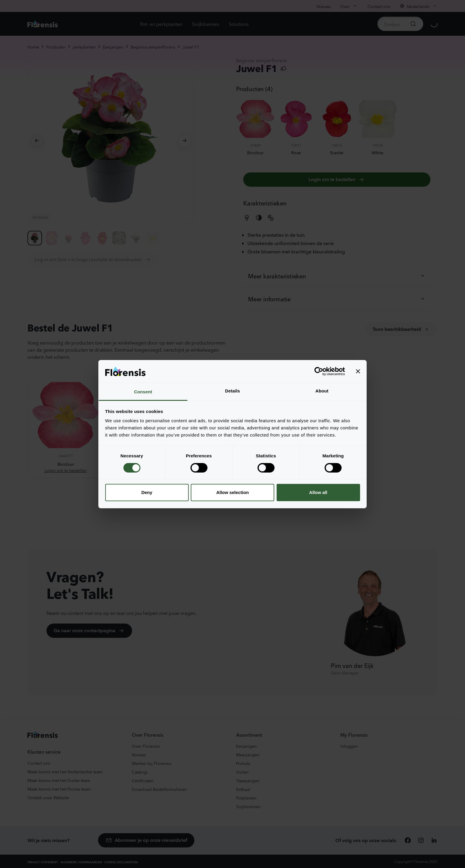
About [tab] (322, 391)
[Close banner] (358, 371)
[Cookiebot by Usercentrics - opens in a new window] (319, 371)
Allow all (318, 492)
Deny (147, 492)
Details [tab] (232, 391)
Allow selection (232, 492)
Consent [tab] (143, 392)
